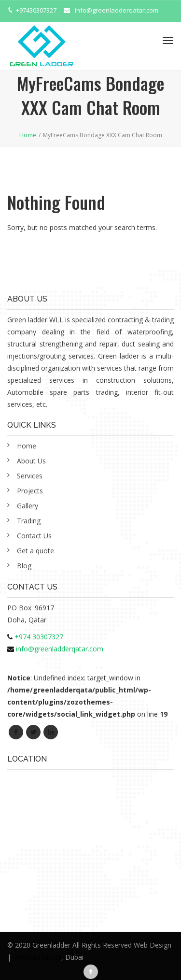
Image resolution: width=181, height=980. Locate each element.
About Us (31, 461)
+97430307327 (36, 10)
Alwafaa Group (38, 957)
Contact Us (34, 536)
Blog (24, 566)
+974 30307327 (39, 637)
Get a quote (35, 551)
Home (27, 446)
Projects (30, 491)
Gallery (28, 506)
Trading (29, 521)
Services (30, 476)
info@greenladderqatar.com (117, 10)
